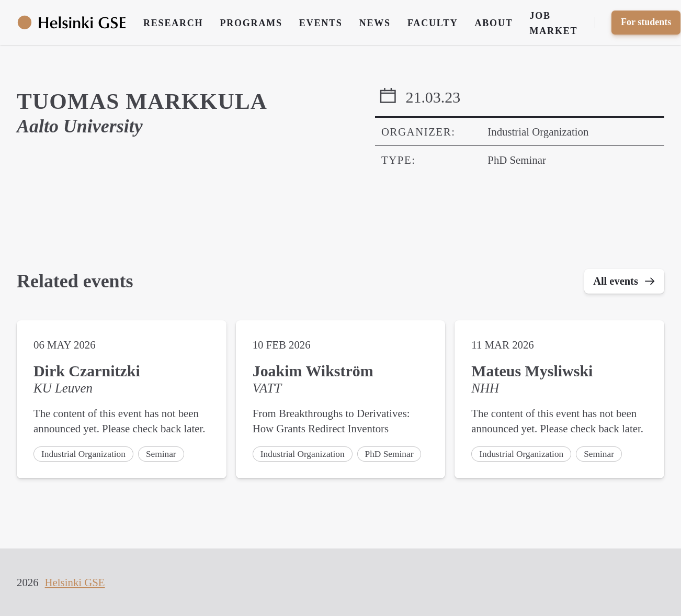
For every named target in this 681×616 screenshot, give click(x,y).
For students (646, 22)
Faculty (433, 23)
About (494, 23)
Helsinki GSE (75, 582)
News (375, 23)
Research (173, 23)
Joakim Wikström (313, 371)
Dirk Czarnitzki (87, 371)
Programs (251, 23)
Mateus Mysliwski (532, 371)
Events (321, 23)
